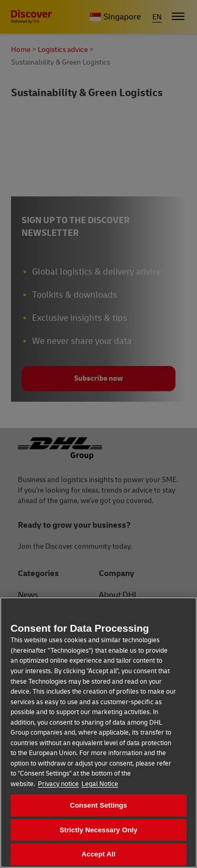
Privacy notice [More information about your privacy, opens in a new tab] (58, 784)
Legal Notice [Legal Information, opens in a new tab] (100, 784)
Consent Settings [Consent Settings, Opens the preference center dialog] (98, 805)
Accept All (98, 854)
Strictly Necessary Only (98, 830)
